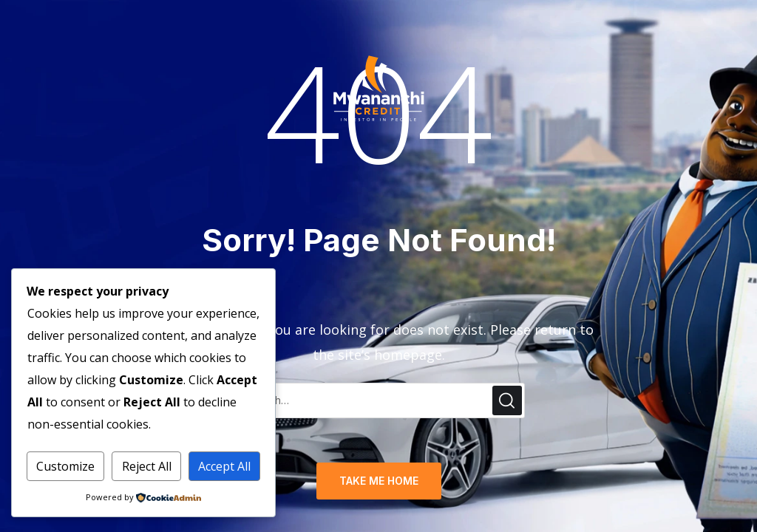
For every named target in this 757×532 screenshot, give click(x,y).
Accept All (224, 466)
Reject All (147, 466)
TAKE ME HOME (379, 481)
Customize (65, 466)
